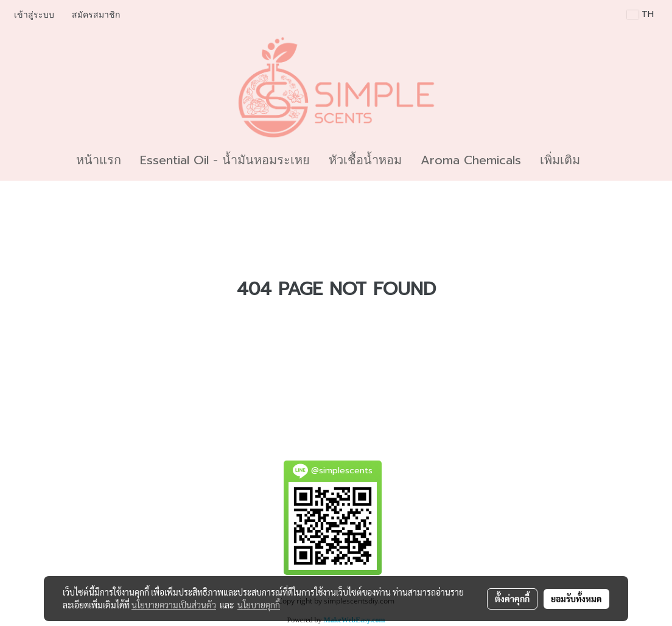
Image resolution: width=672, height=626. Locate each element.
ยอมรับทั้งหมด (576, 599)
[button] (600, 160)
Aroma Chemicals (471, 160)
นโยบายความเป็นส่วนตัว (174, 605)
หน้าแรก (99, 160)
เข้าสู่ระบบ (34, 15)
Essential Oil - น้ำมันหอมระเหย (225, 160)
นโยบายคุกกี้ (259, 605)
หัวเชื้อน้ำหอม (365, 160)
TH (640, 14)
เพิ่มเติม (560, 160)
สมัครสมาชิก (96, 15)
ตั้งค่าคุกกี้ (512, 599)
